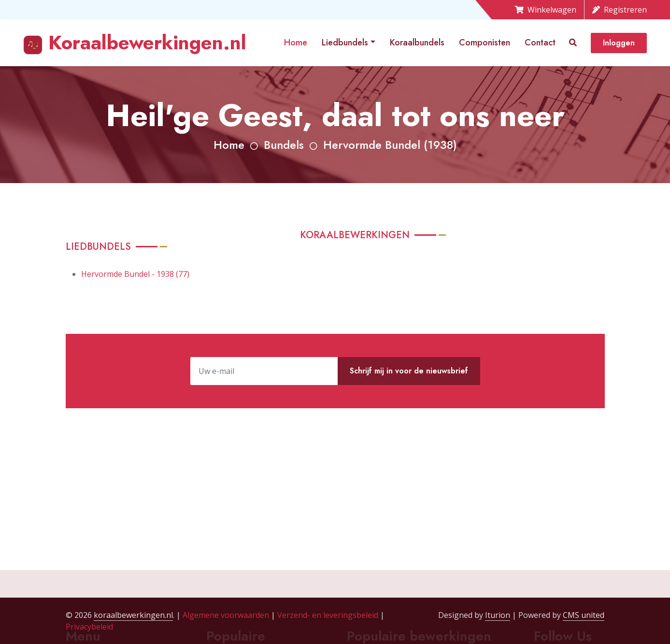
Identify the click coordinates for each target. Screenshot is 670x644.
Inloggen (619, 43)
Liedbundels (345, 43)
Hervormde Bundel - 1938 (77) (135, 274)
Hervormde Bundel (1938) (390, 145)
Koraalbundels (417, 43)
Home (296, 43)
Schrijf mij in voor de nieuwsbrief (409, 371)
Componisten (485, 43)
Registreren (620, 10)
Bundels (284, 145)
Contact (540, 43)
